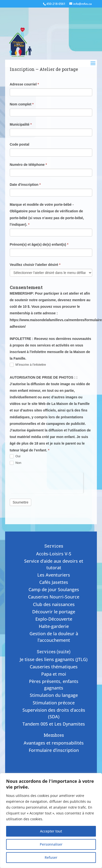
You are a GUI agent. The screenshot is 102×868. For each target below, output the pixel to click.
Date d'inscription (25, 185)
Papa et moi (54, 674)
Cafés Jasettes (54, 582)
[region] (51, 821)
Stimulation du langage (54, 695)
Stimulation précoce (54, 703)
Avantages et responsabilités (54, 743)
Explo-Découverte (54, 619)
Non (15, 463)
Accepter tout (51, 831)
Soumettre (21, 502)
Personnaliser (51, 844)
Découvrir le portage (54, 612)
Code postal (20, 144)
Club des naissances (54, 604)
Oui (15, 456)
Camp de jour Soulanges (54, 589)
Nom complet (22, 104)
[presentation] (46, 482)
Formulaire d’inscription (54, 750)
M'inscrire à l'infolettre (28, 365)
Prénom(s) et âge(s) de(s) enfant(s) (39, 244)
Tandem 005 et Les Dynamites (54, 724)
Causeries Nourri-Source (54, 597)
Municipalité (21, 124)
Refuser (51, 857)
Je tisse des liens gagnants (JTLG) (54, 659)
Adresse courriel (24, 84)
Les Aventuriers (54, 575)
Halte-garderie (54, 626)
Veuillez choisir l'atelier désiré (35, 265)
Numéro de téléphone (28, 165)
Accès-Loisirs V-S (54, 554)
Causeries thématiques (54, 667)
